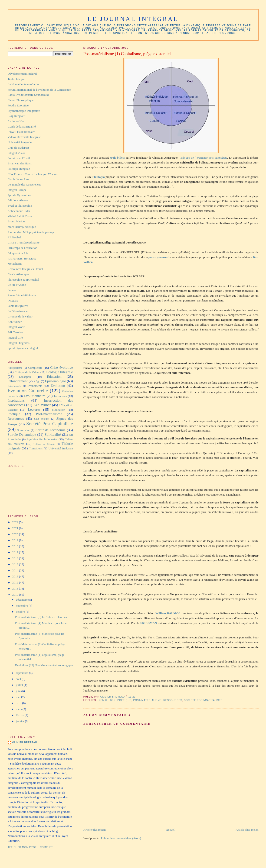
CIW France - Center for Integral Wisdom (33, 174)
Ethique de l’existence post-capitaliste (204, 158)
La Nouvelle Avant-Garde (23, 84)
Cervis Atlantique (18, 274)
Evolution (58, 386)
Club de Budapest (18, 148)
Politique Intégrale (19, 169)
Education (54, 376)
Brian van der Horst (20, 163)
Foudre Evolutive (18, 105)
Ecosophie (25, 377)
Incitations (60, 396)
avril (19, 703)
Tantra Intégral (17, 79)
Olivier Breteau (25, 742)
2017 (16, 552)
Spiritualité (53, 434)
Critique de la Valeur (20, 316)
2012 (16, 582)
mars (19, 709)
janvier (20, 721)
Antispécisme (15, 368)
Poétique (124, 700)
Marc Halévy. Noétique (22, 227)
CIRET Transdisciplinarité (24, 242)
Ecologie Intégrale (60, 372)
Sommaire (23, 430)
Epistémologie (55, 381)
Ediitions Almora (18, 200)
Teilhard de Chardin (44, 444)
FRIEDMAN (149, 623)
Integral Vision (17, 153)
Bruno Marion (16, 221)
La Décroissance (18, 311)
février (20, 715)
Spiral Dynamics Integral (23, 348)
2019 (16, 540)
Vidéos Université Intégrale (24, 137)
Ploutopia (98, 177)
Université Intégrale (20, 142)
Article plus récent (95, 830)
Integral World (16, 327)
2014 (16, 570)
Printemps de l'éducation (23, 248)
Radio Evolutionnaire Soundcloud (28, 95)
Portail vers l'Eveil (19, 158)
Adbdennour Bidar (19, 211)
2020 (16, 534)
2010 (16, 594)
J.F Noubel (14, 237)
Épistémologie (15, 386)
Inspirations (16, 400)
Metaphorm (15, 264)
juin (18, 691)
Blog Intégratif (17, 116)
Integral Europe (17, 190)
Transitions (36, 448)
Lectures (34, 409)
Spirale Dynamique (19, 195)
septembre (22, 673)
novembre (22, 606)
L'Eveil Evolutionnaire (21, 132)
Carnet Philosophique (21, 100)
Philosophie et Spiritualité (23, 280)
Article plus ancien (247, 830)
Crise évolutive (62, 367)
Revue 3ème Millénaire (22, 295)
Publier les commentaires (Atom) (121, 838)
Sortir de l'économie (51, 430)
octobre (21, 612)
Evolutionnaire (34, 396)
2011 (16, 588)
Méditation (59, 410)
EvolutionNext (17, 121)
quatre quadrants (159, 257)
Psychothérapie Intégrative (24, 111)
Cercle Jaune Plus (18, 179)
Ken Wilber (107, 700)
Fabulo (12, 290)
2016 (16, 558)
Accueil (171, 830)
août (19, 679)
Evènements (35, 386)
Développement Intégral (22, 74)
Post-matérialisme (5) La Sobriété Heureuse (42, 617)
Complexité (35, 368)
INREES (13, 301)
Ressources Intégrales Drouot (25, 269)
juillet (20, 685)
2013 (16, 576)
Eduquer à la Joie (18, 253)
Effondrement (18, 381)
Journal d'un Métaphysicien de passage (31, 232)
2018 (16, 546)
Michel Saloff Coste (20, 216)
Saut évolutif (42, 419)
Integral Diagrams (19, 343)
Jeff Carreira (15, 332)
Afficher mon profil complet (30, 847)
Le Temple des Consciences (24, 184)
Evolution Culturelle (28, 391)
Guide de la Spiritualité (22, 127)
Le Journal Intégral (133, 19)
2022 (16, 522)
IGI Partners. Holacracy (22, 258)
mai (18, 697)
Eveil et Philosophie (20, 206)
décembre (22, 600)
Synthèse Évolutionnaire (42, 439)
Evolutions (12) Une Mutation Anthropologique (44, 665)
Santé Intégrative (18, 306)
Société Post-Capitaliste (203, 700)
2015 (16, 564)
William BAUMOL (168, 613)
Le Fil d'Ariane (17, 285)
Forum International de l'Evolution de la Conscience (39, 90)
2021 (16, 528)
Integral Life (15, 338)
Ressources (173, 700)
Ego (38, 381)
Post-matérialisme (147, 700)
